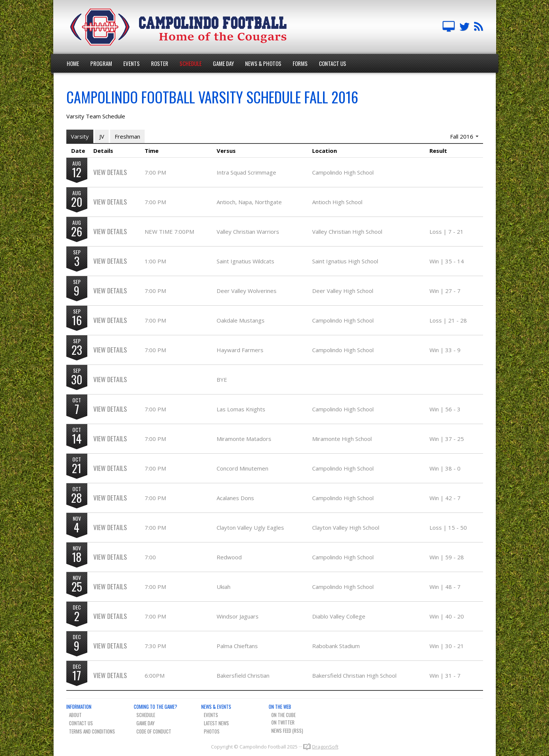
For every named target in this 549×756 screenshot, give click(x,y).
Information (79, 707)
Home (73, 63)
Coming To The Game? (156, 707)
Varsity (80, 136)
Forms (300, 63)
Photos (212, 731)
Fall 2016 (464, 136)
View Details (110, 172)
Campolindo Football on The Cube (449, 27)
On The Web (280, 707)
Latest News (216, 723)
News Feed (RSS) (287, 731)
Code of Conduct (154, 731)
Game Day (223, 63)
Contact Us (333, 63)
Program (101, 63)
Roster (160, 63)
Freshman (127, 136)
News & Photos (263, 63)
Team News (479, 27)
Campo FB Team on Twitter (464, 27)
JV (102, 136)
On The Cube (283, 715)
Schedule (191, 63)
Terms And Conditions (92, 731)
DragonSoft (325, 747)
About (75, 715)
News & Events (216, 707)
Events (132, 63)
